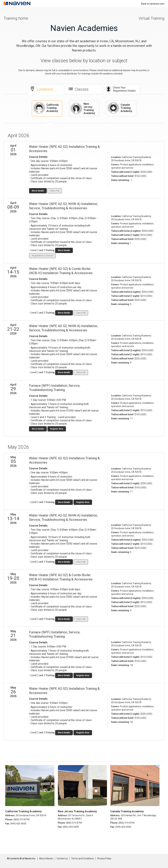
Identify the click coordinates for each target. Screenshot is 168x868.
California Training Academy (46, 108)
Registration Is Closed (42, 256)
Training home (16, 18)
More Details (38, 191)
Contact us (62, 858)
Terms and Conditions (83, 858)
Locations (45, 89)
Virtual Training (152, 18)
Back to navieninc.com (153, 4)
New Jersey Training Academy (83, 108)
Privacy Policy (104, 858)
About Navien (46, 858)
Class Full (55, 191)
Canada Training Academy (120, 108)
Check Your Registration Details (124, 89)
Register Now (57, 429)
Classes (82, 89)
